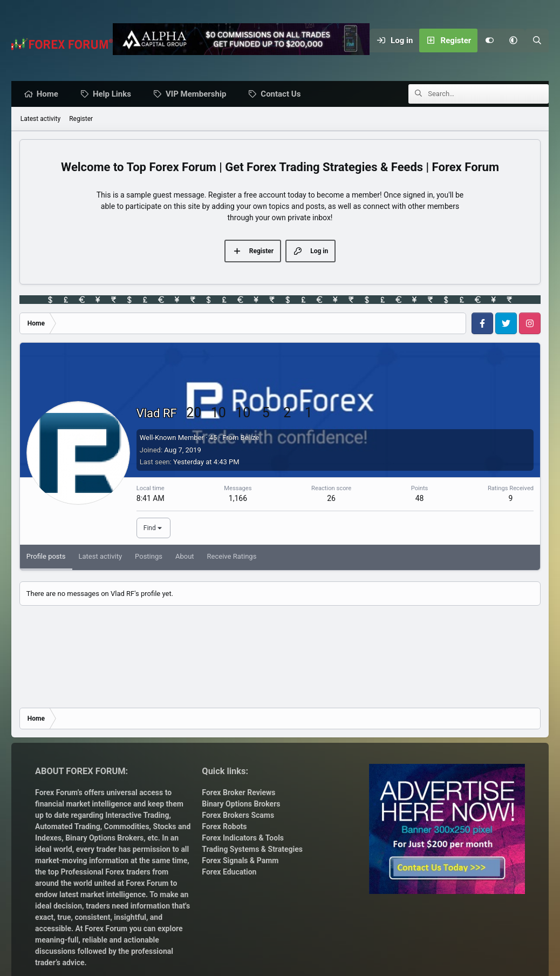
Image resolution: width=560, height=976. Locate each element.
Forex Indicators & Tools (243, 838)
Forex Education (229, 872)
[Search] (537, 40)
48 (420, 499)
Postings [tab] (149, 557)
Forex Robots (224, 826)
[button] (513, 40)
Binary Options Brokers (104, 838)
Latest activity (40, 119)
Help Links (115, 94)
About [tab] (185, 557)
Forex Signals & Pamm (240, 860)
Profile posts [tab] (46, 557)
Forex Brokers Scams (238, 815)
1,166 (238, 499)
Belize (250, 438)
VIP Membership (199, 94)
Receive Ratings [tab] (232, 557)
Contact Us (283, 94)
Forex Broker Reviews (238, 792)
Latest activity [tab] (101, 557)
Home (50, 94)
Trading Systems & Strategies (252, 849)
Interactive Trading (137, 815)
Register (81, 119)
